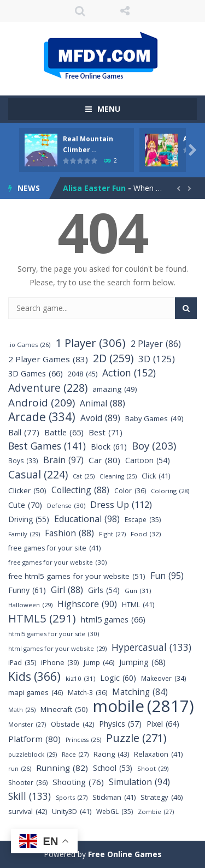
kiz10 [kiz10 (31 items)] (80, 678)
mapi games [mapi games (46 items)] (36, 693)
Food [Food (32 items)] (146, 534)
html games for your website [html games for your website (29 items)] (57, 648)
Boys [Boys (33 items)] (23, 461)
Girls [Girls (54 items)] (104, 590)
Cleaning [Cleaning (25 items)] (118, 477)
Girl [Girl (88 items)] (67, 590)
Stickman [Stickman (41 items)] (114, 797)
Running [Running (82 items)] (62, 768)
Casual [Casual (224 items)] (38, 474)
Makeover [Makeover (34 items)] (164, 678)
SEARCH (80, 11)
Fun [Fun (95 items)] (167, 576)
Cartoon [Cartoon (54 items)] (148, 460)
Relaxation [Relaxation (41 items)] (158, 754)
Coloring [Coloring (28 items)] (170, 491)
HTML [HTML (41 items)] (138, 605)
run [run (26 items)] (20, 768)
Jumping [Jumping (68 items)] (142, 662)
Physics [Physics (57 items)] (120, 724)
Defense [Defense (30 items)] (66, 505)
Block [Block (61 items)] (109, 447)
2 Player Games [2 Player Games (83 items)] (48, 359)
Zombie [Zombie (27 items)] (156, 812)
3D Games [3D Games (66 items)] (36, 373)
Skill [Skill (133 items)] (30, 796)
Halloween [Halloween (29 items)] (30, 605)
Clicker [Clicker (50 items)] (27, 491)
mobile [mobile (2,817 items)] (143, 706)
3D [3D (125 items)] (157, 359)
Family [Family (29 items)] (24, 534)
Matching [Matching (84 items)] (140, 692)
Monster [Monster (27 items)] (27, 724)
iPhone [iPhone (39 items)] (60, 663)
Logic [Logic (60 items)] (118, 678)
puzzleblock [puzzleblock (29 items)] (33, 754)
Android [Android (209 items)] (42, 403)
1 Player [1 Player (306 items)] (90, 343)
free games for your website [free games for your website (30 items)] (57, 562)
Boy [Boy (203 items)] (154, 446)
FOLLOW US (125, 11)
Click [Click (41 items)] (156, 476)
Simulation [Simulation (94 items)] (139, 782)
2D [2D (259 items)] (113, 358)
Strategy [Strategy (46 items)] (162, 797)
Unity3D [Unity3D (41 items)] (72, 812)
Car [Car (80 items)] (104, 460)
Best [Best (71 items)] (106, 432)
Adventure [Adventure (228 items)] (48, 388)
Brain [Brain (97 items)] (63, 460)
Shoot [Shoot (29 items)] (153, 768)
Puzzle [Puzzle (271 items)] (136, 738)
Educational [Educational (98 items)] (87, 519)
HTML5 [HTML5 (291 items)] (42, 618)
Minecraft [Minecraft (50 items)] (64, 710)
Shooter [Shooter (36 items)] (28, 783)
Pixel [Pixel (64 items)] (163, 724)
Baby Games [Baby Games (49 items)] (154, 419)
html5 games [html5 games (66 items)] (113, 619)
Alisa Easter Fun (94, 188)
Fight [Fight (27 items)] (112, 534)
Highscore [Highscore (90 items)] (87, 604)
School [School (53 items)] (113, 768)
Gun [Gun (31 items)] (138, 591)
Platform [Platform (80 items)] (34, 739)
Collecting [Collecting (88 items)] (80, 490)
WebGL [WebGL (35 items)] (115, 812)
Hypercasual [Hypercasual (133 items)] (151, 647)
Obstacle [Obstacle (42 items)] (72, 724)
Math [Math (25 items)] (22, 710)
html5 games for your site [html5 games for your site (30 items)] (54, 634)
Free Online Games (125, 854)
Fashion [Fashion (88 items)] (69, 533)
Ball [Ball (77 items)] (24, 432)
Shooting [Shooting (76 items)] (78, 782)
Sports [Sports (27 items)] (72, 797)
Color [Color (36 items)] (130, 491)
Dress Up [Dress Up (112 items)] (121, 504)
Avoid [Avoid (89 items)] (100, 418)
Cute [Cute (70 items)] (25, 505)
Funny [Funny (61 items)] (27, 590)
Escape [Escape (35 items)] (143, 520)
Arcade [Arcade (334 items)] (42, 417)
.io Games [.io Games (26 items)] (29, 345)
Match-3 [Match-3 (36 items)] (87, 693)
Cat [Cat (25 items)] (84, 477)
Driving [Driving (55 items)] (29, 519)
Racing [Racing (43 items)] (111, 754)
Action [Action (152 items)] (129, 373)
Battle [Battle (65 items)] (64, 432)
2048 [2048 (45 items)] (83, 374)
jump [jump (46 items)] (99, 663)
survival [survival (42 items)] (28, 812)
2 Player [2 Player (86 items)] (156, 344)
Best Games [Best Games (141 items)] (47, 446)
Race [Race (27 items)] (75, 754)
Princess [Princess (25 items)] (83, 740)
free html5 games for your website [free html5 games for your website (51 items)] (77, 576)
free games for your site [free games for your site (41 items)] (54, 548)
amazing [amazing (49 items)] (115, 389)
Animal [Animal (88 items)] (102, 403)
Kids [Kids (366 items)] (34, 676)
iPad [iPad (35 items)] (22, 663)
